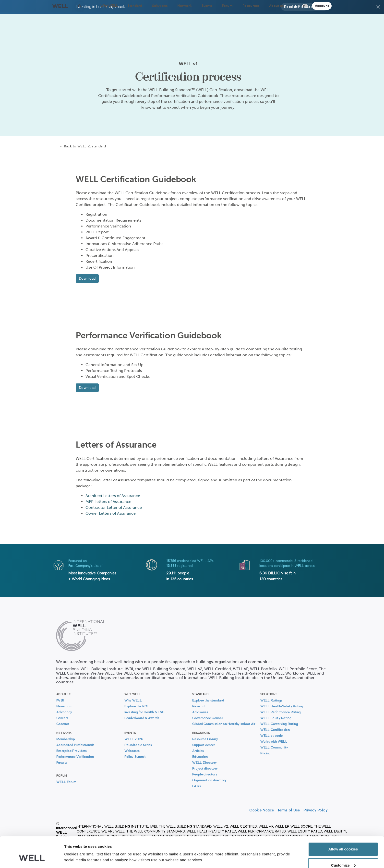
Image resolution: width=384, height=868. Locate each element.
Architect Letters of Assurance (113, 496)
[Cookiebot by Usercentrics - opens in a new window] (32, 858)
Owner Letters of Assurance (111, 513)
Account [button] (322, 6)
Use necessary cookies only (343, 855)
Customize (343, 839)
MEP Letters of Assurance (108, 502)
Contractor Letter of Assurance (114, 507)
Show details (76, 847)
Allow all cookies (343, 823)
